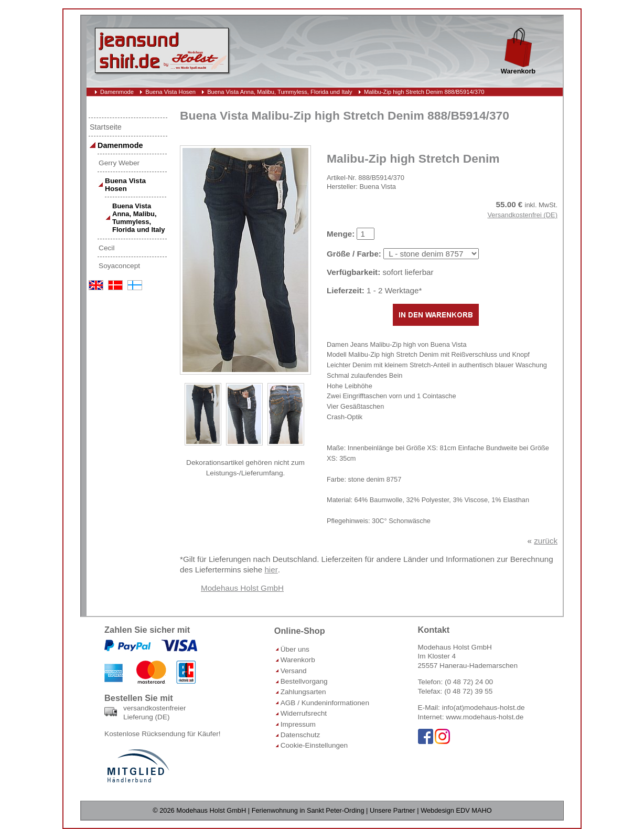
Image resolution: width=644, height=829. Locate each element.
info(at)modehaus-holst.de (484, 708)
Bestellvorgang (304, 681)
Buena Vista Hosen (170, 92)
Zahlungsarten (303, 692)
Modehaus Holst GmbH (242, 588)
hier (271, 570)
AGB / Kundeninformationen (325, 703)
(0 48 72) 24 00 (469, 682)
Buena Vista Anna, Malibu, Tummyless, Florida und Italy (280, 92)
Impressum (298, 724)
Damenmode (117, 92)
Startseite (106, 127)
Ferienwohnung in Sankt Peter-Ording (308, 810)
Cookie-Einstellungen (314, 745)
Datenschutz (300, 735)
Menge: (341, 234)
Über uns (295, 649)
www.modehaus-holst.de (485, 717)
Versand (294, 671)
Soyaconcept (119, 266)
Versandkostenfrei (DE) (522, 215)
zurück (546, 541)
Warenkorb (298, 660)
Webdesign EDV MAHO (456, 810)
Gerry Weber (119, 163)
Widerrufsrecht (304, 713)
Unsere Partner (393, 810)
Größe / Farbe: (354, 254)
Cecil (106, 248)
